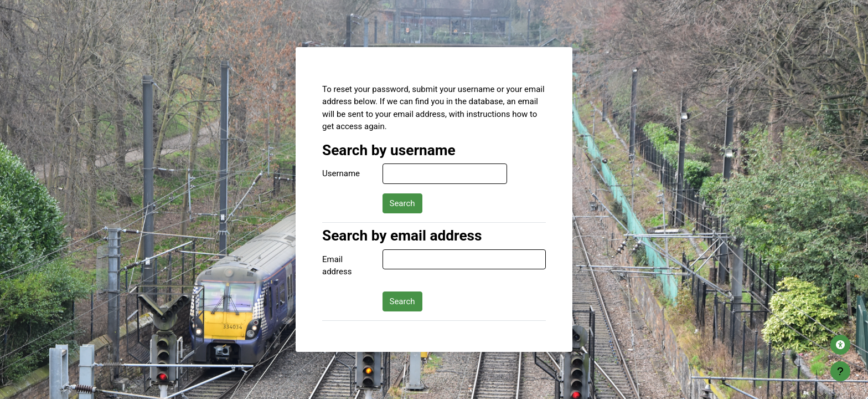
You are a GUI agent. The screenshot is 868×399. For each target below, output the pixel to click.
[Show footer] (840, 371)
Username (341, 173)
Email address (337, 266)
